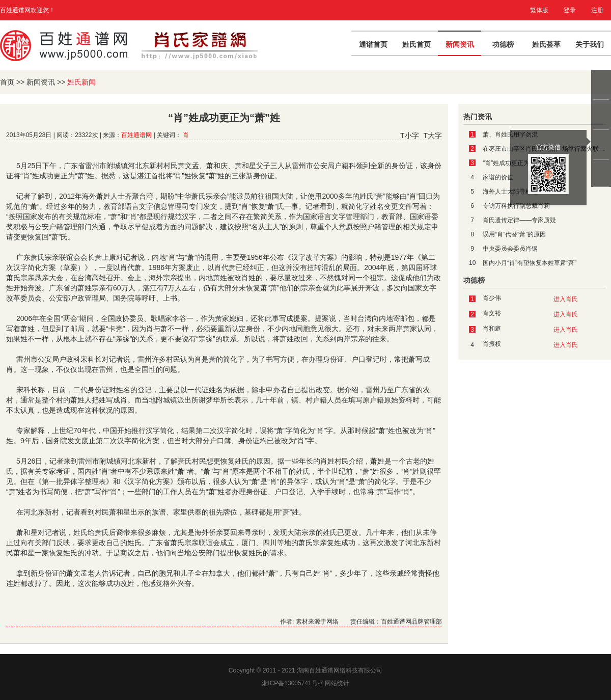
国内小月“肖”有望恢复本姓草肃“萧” (530, 263)
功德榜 (503, 44)
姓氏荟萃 (546, 44)
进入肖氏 (566, 299)
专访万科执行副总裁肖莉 (516, 206)
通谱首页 (373, 44)
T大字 (433, 136)
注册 (597, 10)
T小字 (410, 136)
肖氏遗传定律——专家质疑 (519, 220)
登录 (570, 10)
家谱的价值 (498, 177)
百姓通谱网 (136, 135)
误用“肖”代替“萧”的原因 (514, 234)
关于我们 (590, 44)
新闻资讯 (460, 44)
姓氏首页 (416, 44)
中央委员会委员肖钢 (510, 249)
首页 (7, 82)
